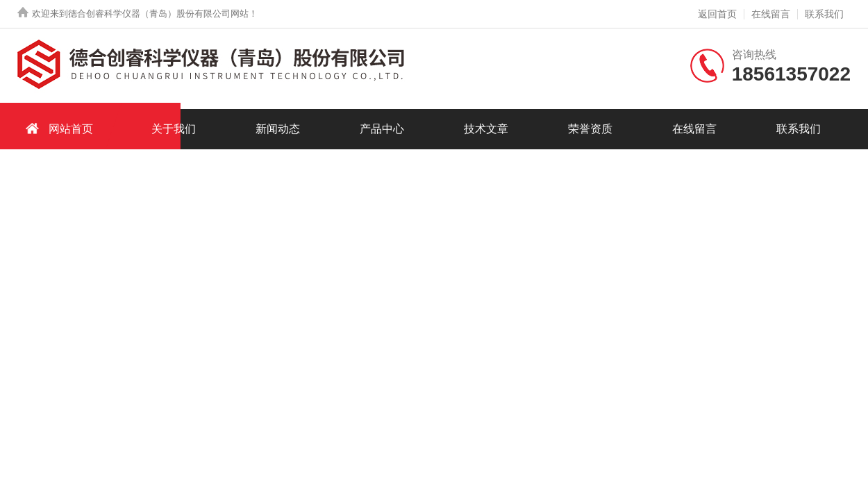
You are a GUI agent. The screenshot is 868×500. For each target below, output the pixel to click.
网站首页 (57, 128)
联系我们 (824, 14)
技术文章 (486, 129)
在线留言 (771, 14)
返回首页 (717, 14)
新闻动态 (278, 129)
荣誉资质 (590, 129)
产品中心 (382, 129)
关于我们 (174, 129)
